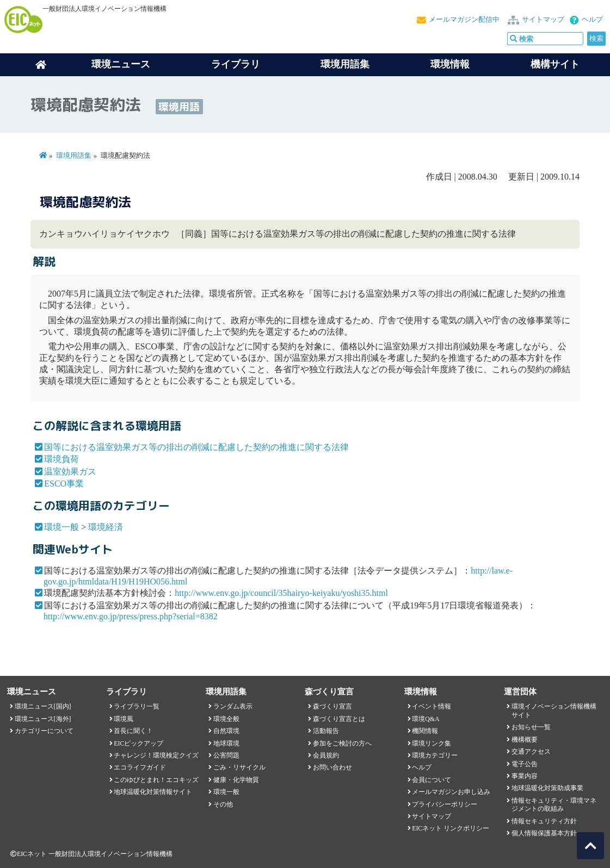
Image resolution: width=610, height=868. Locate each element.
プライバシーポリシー (445, 804)
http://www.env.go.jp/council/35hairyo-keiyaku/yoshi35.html (281, 593)
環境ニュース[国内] (43, 706)
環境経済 (106, 527)
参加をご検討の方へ (342, 743)
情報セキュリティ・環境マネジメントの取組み (554, 805)
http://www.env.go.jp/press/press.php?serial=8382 (131, 616)
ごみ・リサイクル (239, 767)
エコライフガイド (140, 767)
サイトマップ (543, 20)
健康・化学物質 (236, 780)
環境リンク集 (432, 743)
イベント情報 (432, 706)
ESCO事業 (64, 484)
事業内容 (525, 776)
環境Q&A (426, 719)
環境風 (124, 719)
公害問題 (226, 755)
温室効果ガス (70, 472)
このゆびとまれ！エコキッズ (156, 780)
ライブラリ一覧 (137, 706)
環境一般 (61, 527)
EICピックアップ (138, 743)
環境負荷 (61, 459)
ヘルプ (592, 20)
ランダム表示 (233, 706)
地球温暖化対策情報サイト (153, 792)
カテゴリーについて (44, 731)
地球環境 (226, 743)
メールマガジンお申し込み (451, 792)
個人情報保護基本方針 (544, 833)
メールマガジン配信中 (464, 20)
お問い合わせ (332, 767)
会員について (432, 780)
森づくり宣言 (332, 706)
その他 (223, 804)
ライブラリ (236, 64)
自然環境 (226, 731)
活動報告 (326, 731)
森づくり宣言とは (339, 719)
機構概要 (525, 740)
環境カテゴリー (435, 755)
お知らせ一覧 (531, 727)
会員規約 (326, 755)
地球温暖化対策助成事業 (547, 788)
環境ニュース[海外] (43, 719)
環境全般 (226, 719)
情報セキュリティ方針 (544, 821)
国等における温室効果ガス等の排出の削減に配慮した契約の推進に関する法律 (196, 447)
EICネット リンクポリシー (451, 828)
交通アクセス (531, 752)
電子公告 (525, 764)
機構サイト (555, 64)
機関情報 (425, 731)
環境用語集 (345, 64)
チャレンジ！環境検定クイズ (156, 755)
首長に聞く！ (133, 731)
